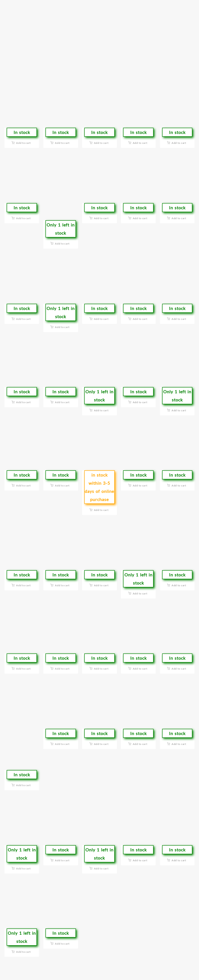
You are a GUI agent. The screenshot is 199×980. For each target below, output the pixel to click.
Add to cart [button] (23, 143)
